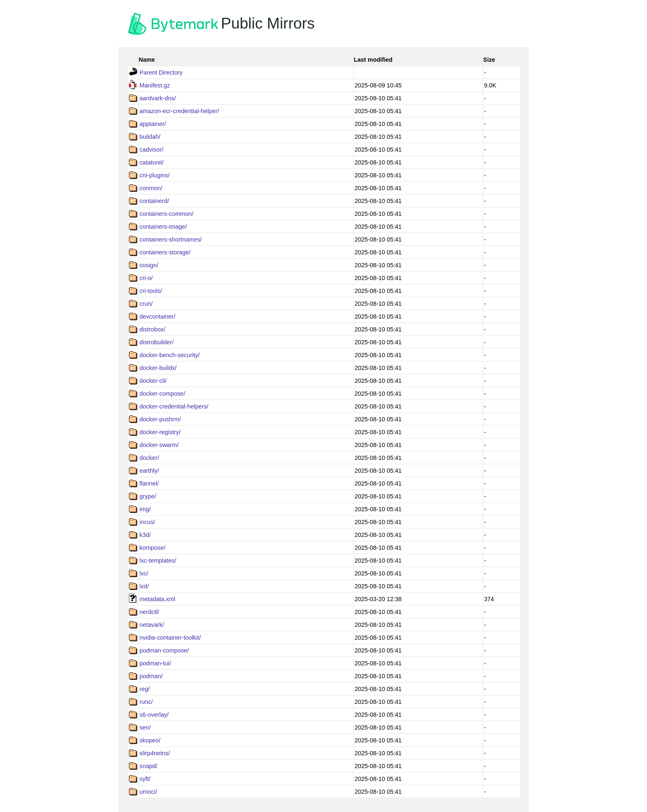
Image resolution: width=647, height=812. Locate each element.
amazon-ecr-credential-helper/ (179, 111)
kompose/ (153, 548)
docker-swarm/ (159, 445)
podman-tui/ (155, 663)
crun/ (146, 304)
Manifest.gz (155, 85)
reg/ (145, 689)
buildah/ (150, 137)
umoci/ (148, 792)
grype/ (148, 496)
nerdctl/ (149, 612)
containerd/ (154, 201)
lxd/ (144, 586)
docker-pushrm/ (160, 419)
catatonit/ (152, 162)
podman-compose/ (164, 650)
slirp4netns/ (155, 753)
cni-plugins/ (155, 175)
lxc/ (144, 573)
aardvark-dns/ (158, 98)
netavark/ (152, 625)
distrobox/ (153, 329)
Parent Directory (161, 72)
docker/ (149, 458)
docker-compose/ (162, 394)
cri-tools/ (151, 291)
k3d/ (145, 535)
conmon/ (151, 188)
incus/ (148, 522)
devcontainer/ (158, 317)
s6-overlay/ (154, 715)
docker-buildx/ (158, 368)
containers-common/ (167, 214)
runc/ (146, 702)
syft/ (145, 779)
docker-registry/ (160, 432)
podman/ (151, 676)
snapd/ (149, 766)
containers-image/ (163, 227)
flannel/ (149, 483)
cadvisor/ (152, 150)
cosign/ (149, 265)
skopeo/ (150, 740)
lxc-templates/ (158, 561)
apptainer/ (153, 124)
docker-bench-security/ (170, 355)
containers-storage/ (165, 252)
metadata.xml (158, 599)
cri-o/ (146, 278)
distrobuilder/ (157, 342)
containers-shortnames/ (171, 239)
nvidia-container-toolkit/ (170, 638)
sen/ (145, 727)
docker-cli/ (153, 381)
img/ (145, 509)
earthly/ (149, 471)
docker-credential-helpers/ (174, 406)
